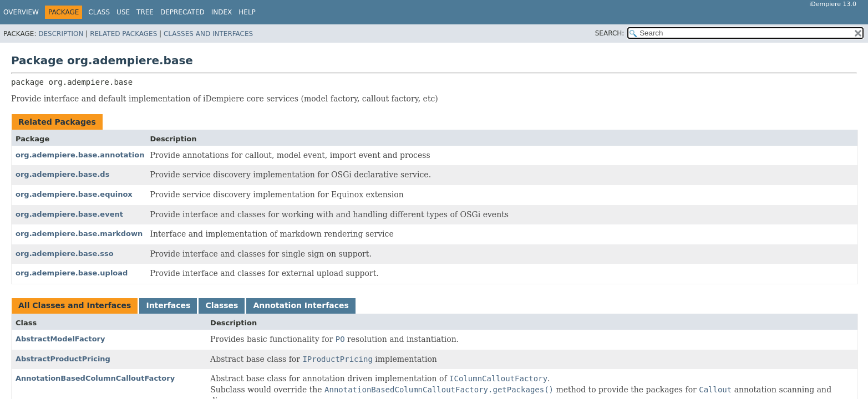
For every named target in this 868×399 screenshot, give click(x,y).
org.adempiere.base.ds (62, 174)
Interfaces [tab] (168, 305)
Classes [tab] (222, 305)
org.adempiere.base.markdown (79, 234)
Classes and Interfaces (208, 34)
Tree (145, 12)
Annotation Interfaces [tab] (301, 305)
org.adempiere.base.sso (65, 254)
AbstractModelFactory (60, 339)
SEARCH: (610, 33)
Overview (21, 12)
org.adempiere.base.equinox (74, 194)
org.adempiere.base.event (69, 214)
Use (123, 12)
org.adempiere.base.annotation (80, 155)
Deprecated (182, 12)
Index (222, 12)
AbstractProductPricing (63, 359)
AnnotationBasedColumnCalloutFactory (95, 378)
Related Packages (123, 34)
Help (247, 12)
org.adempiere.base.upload (72, 273)
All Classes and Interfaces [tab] (75, 305)
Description (61, 34)
